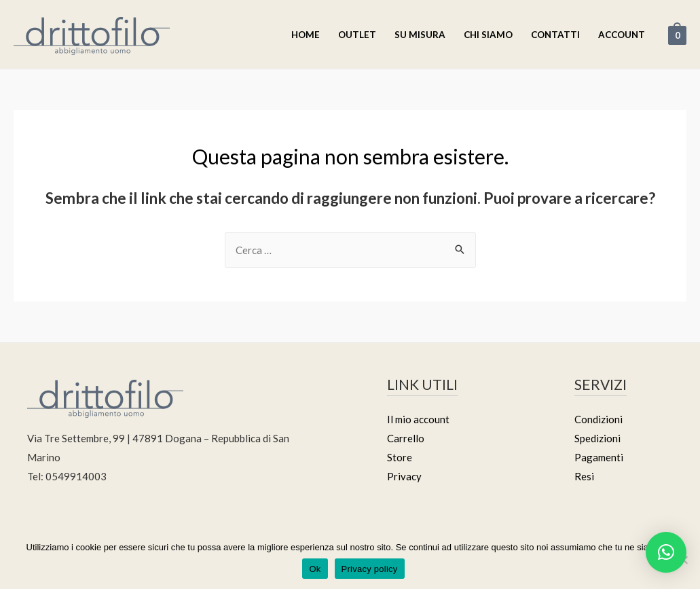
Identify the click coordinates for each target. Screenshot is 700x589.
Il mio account (418, 419)
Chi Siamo (488, 35)
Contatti (555, 35)
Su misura (420, 35)
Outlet (357, 35)
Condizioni (598, 419)
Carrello (406, 438)
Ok (315, 569)
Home (306, 35)
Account (622, 35)
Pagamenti (599, 457)
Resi (584, 476)
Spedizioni (597, 438)
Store (400, 457)
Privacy (404, 476)
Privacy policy (370, 569)
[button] (666, 552)
